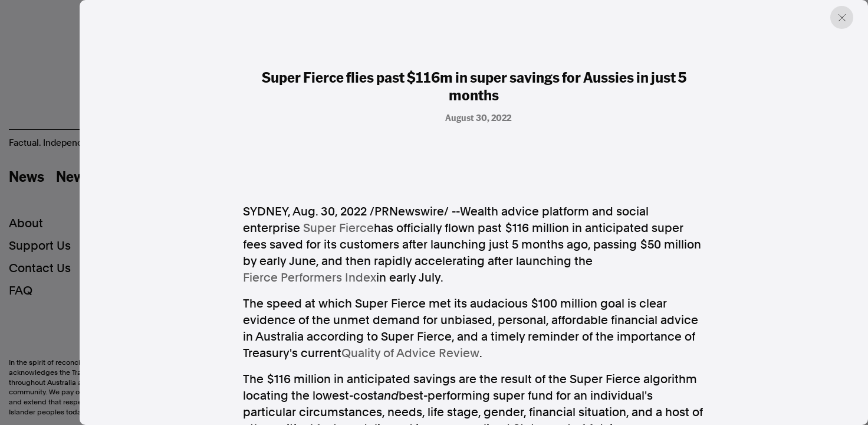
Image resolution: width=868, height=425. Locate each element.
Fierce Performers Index (310, 277)
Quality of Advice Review (410, 353)
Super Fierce (338, 228)
